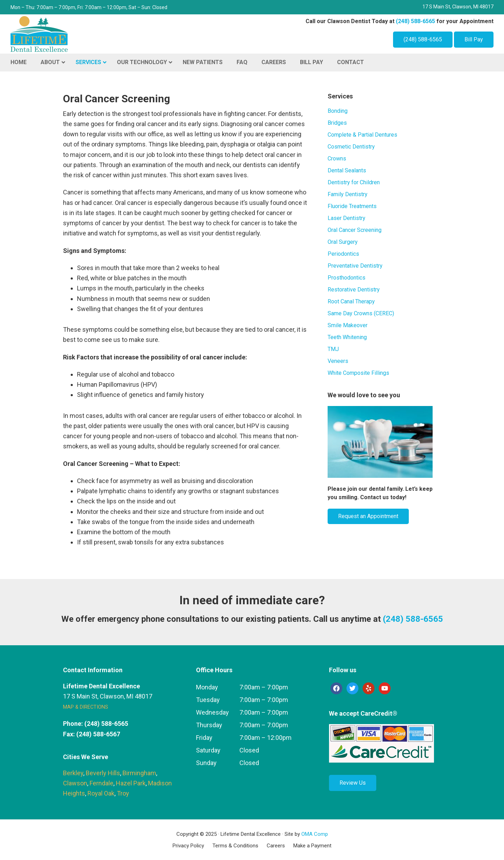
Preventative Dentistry (355, 266)
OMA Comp (315, 834)
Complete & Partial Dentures (362, 135)
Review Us (353, 783)
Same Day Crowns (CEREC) (361, 313)
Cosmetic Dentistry (351, 147)
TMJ (333, 349)
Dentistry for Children (354, 182)
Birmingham (139, 773)
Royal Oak (101, 793)
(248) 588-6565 (415, 21)
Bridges (337, 123)
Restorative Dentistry (354, 290)
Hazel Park (131, 783)
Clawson (75, 783)
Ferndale (101, 783)
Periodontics (343, 254)
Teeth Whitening (347, 337)
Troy (123, 793)
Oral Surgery (343, 242)
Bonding (338, 111)
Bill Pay (474, 39)
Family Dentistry (348, 194)
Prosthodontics (346, 278)
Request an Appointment (368, 516)
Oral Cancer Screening (355, 230)
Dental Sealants (347, 170)
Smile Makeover (348, 325)
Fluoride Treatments (352, 206)
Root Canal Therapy (351, 301)
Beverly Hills (103, 773)
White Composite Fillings (358, 373)
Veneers (338, 361)
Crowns (337, 159)
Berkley (73, 773)
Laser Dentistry (346, 218)
